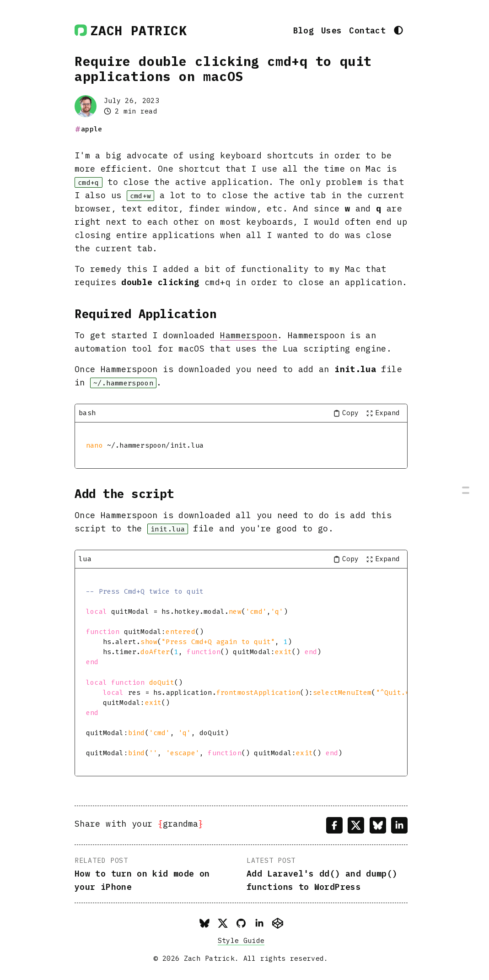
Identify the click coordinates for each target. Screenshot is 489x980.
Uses (331, 30)
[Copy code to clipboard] (346, 413)
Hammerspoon (249, 335)
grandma (180, 823)
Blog (304, 30)
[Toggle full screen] (383, 413)
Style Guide (241, 940)
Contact (367, 30)
